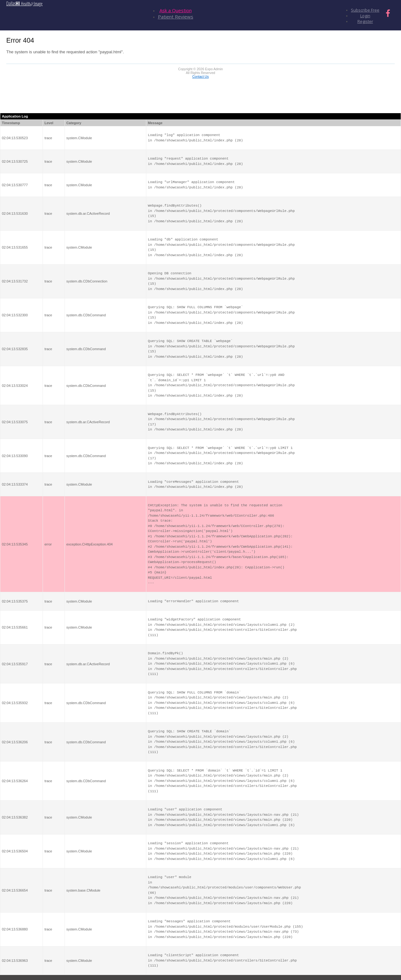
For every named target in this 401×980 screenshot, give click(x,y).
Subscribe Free (365, 10)
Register (365, 21)
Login (365, 16)
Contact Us (201, 76)
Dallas (24, 3)
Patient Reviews (176, 17)
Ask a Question (176, 10)
